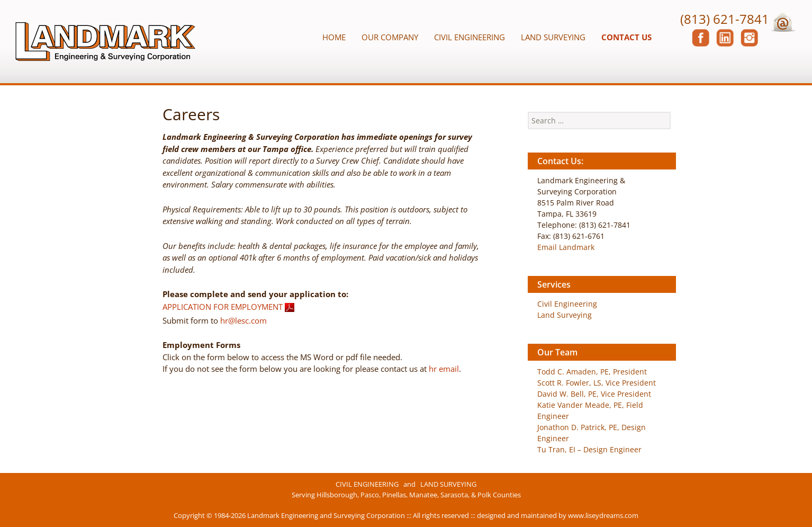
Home (334, 37)
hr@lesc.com (243, 320)
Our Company (390, 37)
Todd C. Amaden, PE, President (592, 372)
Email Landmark (566, 247)
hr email (444, 369)
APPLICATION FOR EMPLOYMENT (223, 306)
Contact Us (626, 37)
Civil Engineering (470, 37)
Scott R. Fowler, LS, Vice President (597, 383)
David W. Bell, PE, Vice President (594, 394)
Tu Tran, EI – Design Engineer (589, 449)
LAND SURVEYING (448, 484)
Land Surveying (553, 37)
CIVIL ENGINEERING (367, 484)
